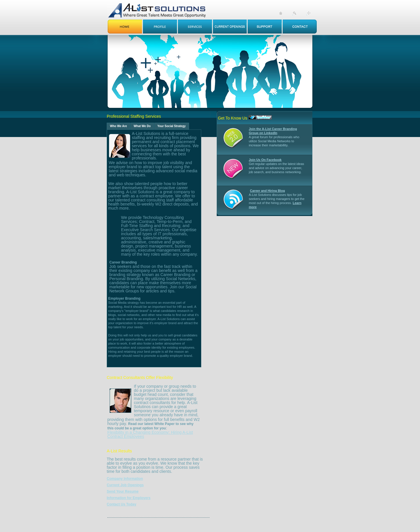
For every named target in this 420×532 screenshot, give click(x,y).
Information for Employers (129, 498)
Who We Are (118, 126)
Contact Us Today (121, 504)
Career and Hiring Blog (267, 191)
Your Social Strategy (172, 126)
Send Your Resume (123, 491)
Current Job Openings (125, 485)
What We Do (142, 126)
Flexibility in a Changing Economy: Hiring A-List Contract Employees (150, 434)
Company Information (125, 479)
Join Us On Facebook (265, 160)
